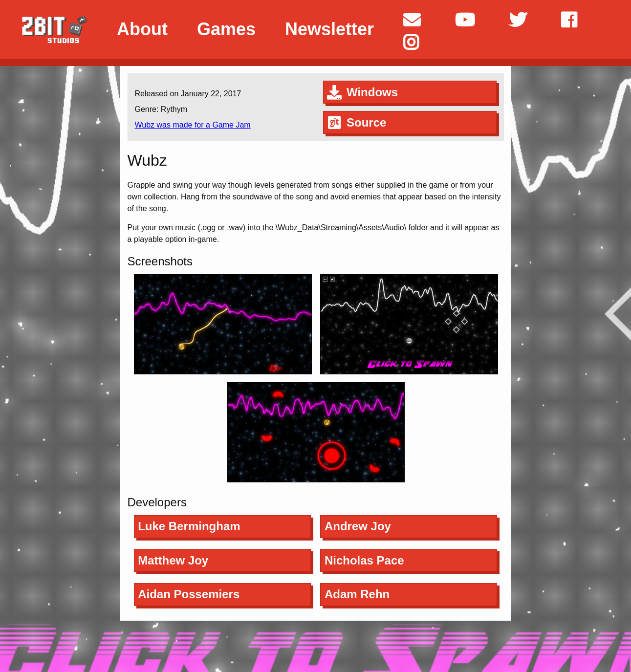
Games (226, 29)
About (142, 29)
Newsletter (329, 29)
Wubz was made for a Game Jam (193, 125)
